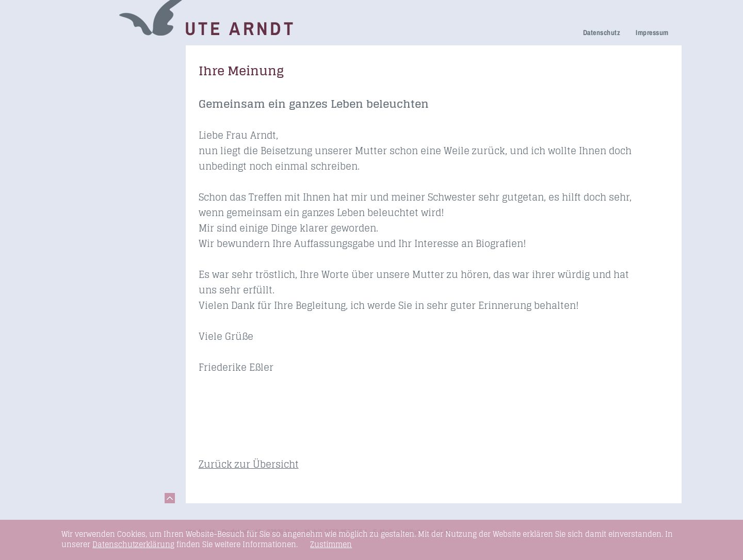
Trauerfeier (91, 99)
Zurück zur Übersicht (249, 464)
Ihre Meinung (95, 129)
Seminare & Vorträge (110, 202)
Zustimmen (331, 545)
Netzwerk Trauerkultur (112, 70)
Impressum (652, 32)
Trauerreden (93, 56)
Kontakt (84, 246)
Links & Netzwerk (103, 231)
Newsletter (90, 158)
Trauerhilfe (90, 85)
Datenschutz (602, 32)
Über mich (89, 144)
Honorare (87, 172)
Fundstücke (92, 217)
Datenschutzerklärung (133, 544)
